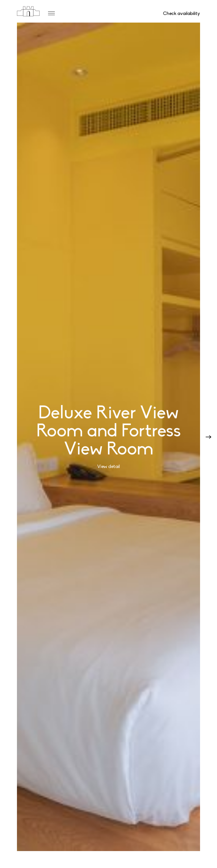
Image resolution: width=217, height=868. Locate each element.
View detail (108, 467)
